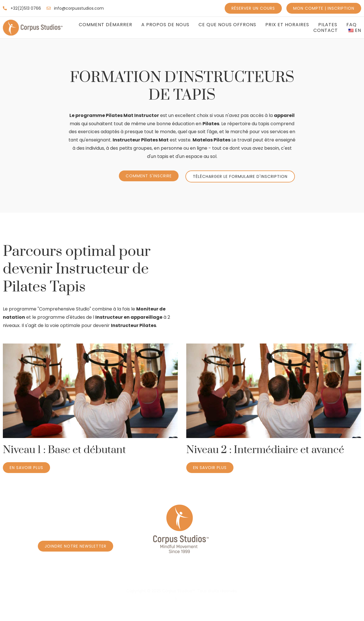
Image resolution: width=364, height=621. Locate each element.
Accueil (22, 576)
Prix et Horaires (287, 25)
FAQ (351, 25)
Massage (341, 576)
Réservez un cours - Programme (83, 576)
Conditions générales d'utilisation (210, 599)
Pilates (328, 25)
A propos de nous (165, 25)
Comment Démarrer (106, 25)
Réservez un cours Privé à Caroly (178, 576)
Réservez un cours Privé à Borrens (275, 576)
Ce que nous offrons (227, 25)
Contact (326, 30)
